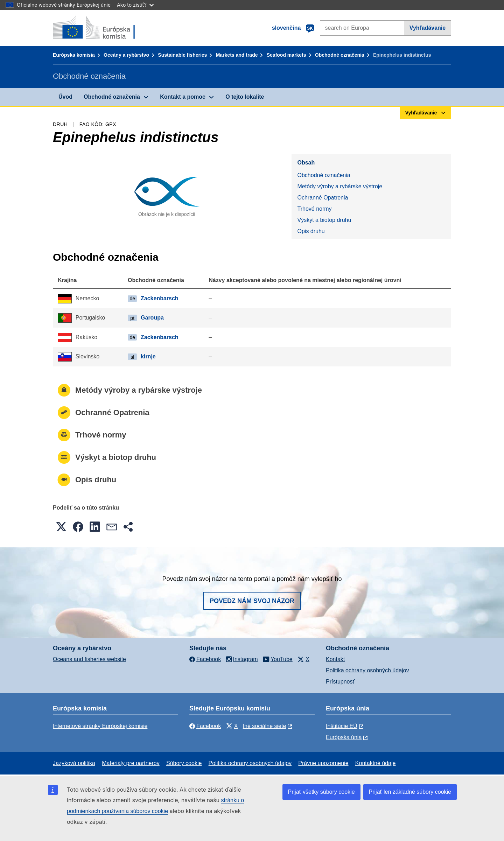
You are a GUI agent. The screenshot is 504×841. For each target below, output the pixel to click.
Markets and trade (237, 55)
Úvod (65, 97)
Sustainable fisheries (182, 55)
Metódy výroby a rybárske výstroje (340, 186)
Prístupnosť (340, 682)
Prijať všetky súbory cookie (321, 792)
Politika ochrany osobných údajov (367, 670)
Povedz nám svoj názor (252, 601)
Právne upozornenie (323, 763)
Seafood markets (286, 55)
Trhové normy (314, 209)
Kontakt (335, 659)
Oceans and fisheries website (89, 659)
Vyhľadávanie (428, 28)
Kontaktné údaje (376, 763)
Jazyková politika (74, 763)
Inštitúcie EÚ (342, 726)
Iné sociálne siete (265, 726)
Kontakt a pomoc (183, 97)
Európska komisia (74, 55)
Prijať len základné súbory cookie (410, 792)
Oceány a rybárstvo (126, 55)
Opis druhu (311, 231)
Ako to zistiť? (135, 5)
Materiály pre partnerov (131, 763)
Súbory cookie (184, 763)
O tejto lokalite (245, 97)
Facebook (205, 726)
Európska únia (344, 737)
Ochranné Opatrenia (323, 198)
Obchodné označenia (340, 55)
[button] (61, 527)
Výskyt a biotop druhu (324, 220)
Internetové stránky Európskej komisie (100, 726)
